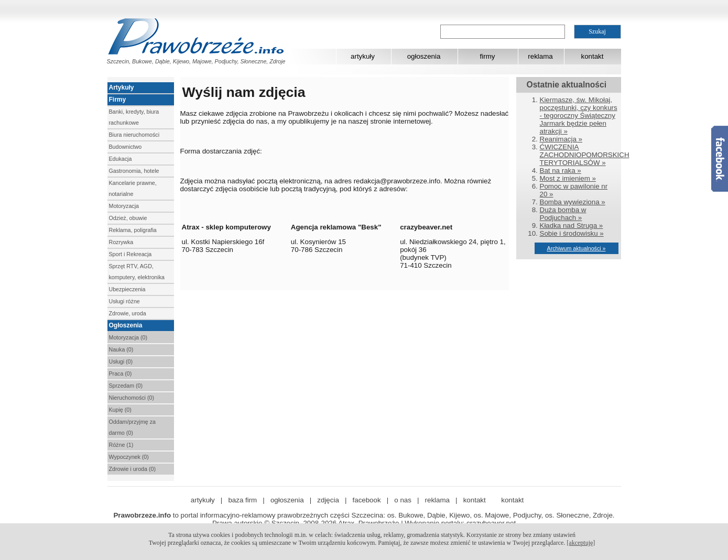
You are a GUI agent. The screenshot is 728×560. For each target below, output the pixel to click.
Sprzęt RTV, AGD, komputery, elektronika (137, 272)
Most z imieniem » (568, 178)
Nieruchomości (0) (132, 398)
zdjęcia (328, 500)
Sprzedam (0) (126, 386)
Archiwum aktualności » (577, 248)
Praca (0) (121, 374)
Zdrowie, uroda (128, 313)
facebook (367, 500)
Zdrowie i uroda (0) (132, 469)
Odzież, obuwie (128, 218)
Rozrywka (121, 242)
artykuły (363, 56)
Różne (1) (121, 445)
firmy (488, 56)
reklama (540, 56)
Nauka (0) (121, 349)
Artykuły (122, 87)
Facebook (720, 159)
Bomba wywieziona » (573, 202)
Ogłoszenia (126, 325)
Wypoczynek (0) (129, 457)
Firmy (118, 100)
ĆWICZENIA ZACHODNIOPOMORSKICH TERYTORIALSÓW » (585, 155)
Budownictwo (126, 147)
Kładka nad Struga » (572, 226)
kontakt (593, 56)
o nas (403, 500)
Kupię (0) (120, 410)
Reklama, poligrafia (133, 230)
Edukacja (121, 159)
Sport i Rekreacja (131, 254)
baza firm (242, 500)
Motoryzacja (124, 206)
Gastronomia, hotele (134, 171)
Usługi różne (124, 301)
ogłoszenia (424, 56)
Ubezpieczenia (127, 289)
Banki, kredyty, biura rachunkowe (134, 117)
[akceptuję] (581, 543)
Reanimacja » (561, 139)
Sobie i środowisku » (572, 233)
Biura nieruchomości (134, 135)
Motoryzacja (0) (128, 337)
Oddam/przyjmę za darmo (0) (132, 427)
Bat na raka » (561, 171)
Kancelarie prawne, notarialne (133, 188)
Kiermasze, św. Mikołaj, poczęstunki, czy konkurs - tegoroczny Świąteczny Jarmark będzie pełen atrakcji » (579, 116)
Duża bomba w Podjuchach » (563, 214)
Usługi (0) (121, 361)
